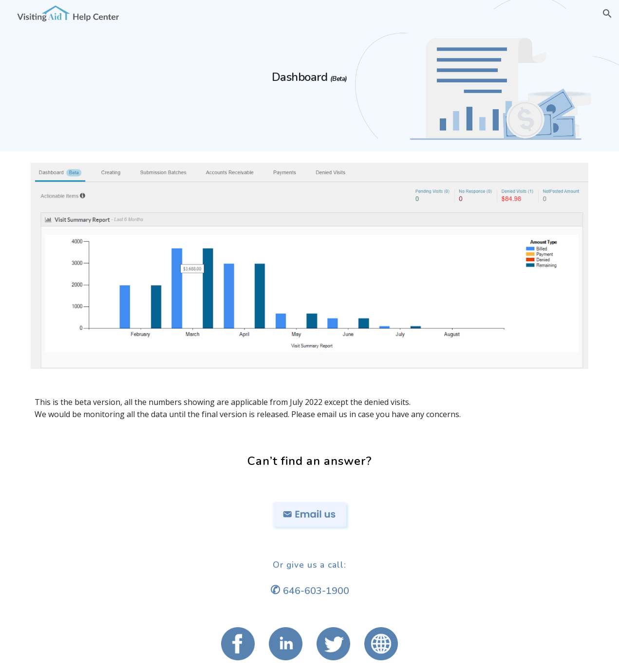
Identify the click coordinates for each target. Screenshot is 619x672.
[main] (310, 76)
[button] (607, 14)
